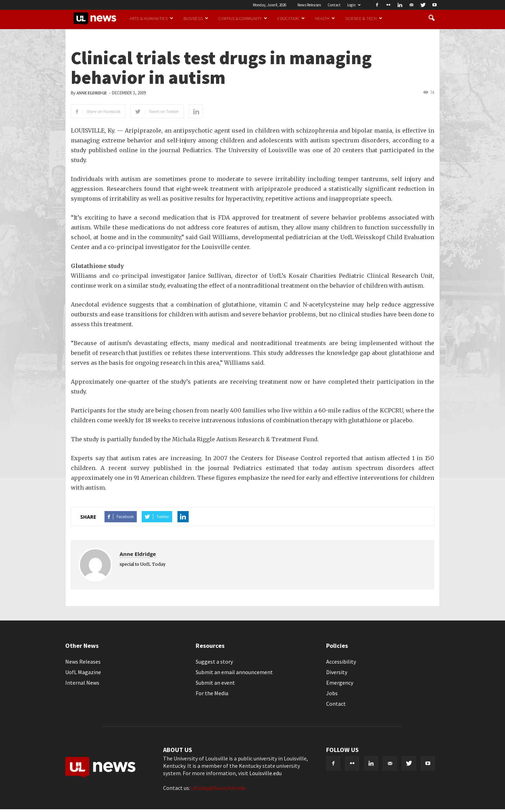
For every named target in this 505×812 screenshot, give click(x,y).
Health (325, 18)
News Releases (309, 5)
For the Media (212, 693)
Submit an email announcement (234, 672)
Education (291, 18)
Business (196, 18)
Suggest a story (214, 662)
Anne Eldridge (92, 93)
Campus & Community (243, 18)
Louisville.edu (265, 773)
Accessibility (341, 662)
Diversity (337, 672)
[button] (431, 18)
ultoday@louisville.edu (218, 788)
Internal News (82, 683)
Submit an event (215, 683)
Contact (334, 5)
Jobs (332, 693)
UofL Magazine (83, 672)
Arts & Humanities (151, 18)
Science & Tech (364, 18)
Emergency (340, 683)
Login (354, 5)
